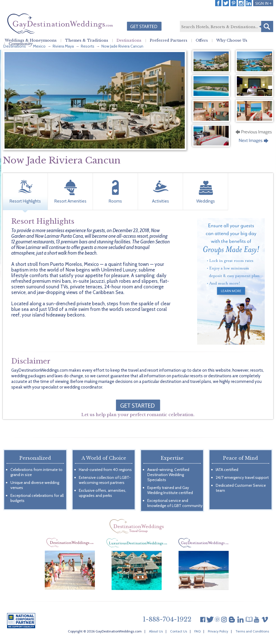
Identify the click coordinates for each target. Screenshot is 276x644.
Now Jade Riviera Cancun (122, 46)
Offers (202, 41)
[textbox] (226, 27)
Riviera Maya (63, 46)
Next (254, 142)
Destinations (129, 41)
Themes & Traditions (87, 41)
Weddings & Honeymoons (31, 41)
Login (263, 3)
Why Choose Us (232, 41)
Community (21, 44)
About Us (156, 631)
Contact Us (179, 631)
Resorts (88, 46)
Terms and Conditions (252, 631)
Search (266, 26)
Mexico (39, 46)
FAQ (197, 631)
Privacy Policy (218, 631)
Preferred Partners (169, 41)
